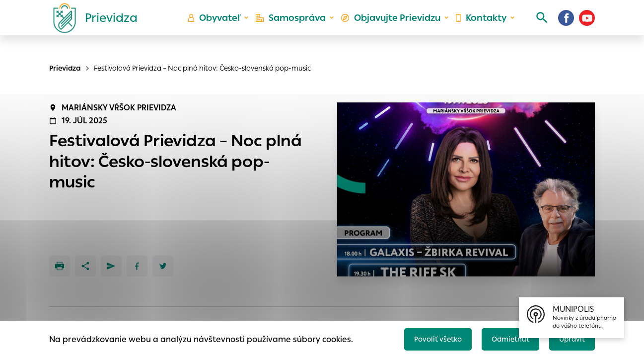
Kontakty (478, 28)
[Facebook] (566, 27)
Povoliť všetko (424, 336)
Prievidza (65, 68)
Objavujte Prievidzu (392, 28)
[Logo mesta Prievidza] (91, 27)
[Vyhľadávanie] (533, 27)
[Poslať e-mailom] (111, 266)
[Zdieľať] (85, 266)
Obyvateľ (223, 28)
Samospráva (297, 28)
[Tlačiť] (60, 266)
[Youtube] (587, 27)
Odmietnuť (503, 336)
